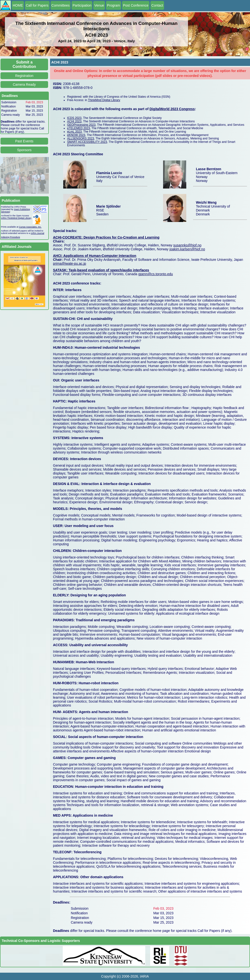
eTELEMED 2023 (78, 128)
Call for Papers (37, 5)
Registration (24, 76)
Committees (61, 5)
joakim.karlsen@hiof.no (187, 249)
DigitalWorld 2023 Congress (172, 109)
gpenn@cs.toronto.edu (156, 274)
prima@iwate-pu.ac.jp (70, 263)
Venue (99, 5)
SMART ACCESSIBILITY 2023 (87, 142)
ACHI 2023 (74, 121)
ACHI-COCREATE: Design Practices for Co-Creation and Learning (106, 237)
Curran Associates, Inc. (30, 227)
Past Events (24, 141)
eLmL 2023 (74, 132)
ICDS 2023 (74, 118)
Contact (157, 5)
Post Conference (136, 5)
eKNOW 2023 (76, 135)
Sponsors (24, 150)
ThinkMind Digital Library (104, 100)
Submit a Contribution (24, 64)
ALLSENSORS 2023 (81, 138)
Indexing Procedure (10, 237)
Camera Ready (24, 84)
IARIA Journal (37, 233)
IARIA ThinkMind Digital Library (16, 218)
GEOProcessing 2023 (81, 125)
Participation (82, 5)
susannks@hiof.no (187, 245)
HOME (18, 5)
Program (114, 5)
